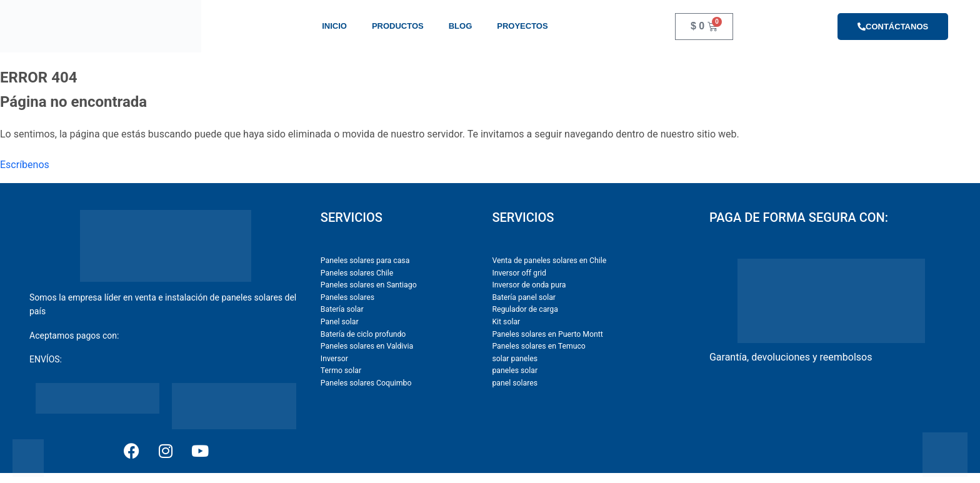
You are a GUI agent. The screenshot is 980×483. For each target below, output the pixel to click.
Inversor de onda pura (529, 285)
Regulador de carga (525, 309)
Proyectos (522, 26)
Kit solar (506, 322)
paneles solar (515, 371)
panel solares (515, 383)
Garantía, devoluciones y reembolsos (791, 357)
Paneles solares (347, 297)
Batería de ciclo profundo (363, 334)
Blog (461, 26)
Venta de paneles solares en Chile (549, 261)
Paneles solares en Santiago (369, 285)
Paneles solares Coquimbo (366, 383)
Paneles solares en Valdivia (367, 346)
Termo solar (341, 371)
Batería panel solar (524, 297)
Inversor (334, 359)
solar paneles (515, 359)
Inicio (334, 26)
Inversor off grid (519, 273)
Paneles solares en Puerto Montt (547, 334)
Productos (398, 26)
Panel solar (340, 322)
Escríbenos (25, 165)
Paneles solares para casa (365, 261)
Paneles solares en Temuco (538, 346)
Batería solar (342, 309)
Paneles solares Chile (357, 273)
